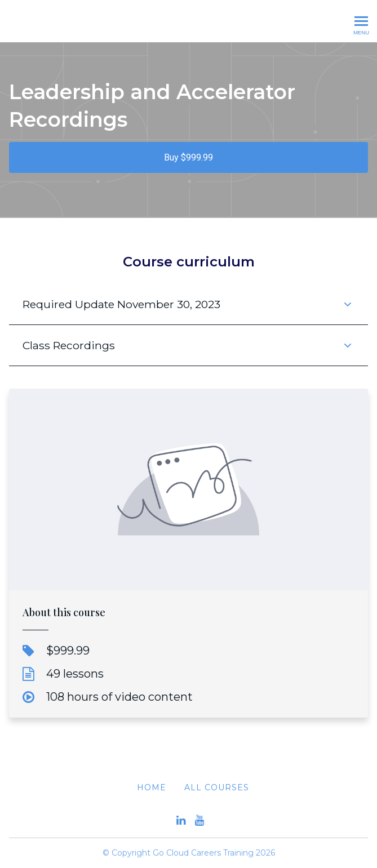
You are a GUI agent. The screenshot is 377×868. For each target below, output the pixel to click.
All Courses (217, 787)
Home (152, 787)
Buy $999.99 (188, 157)
